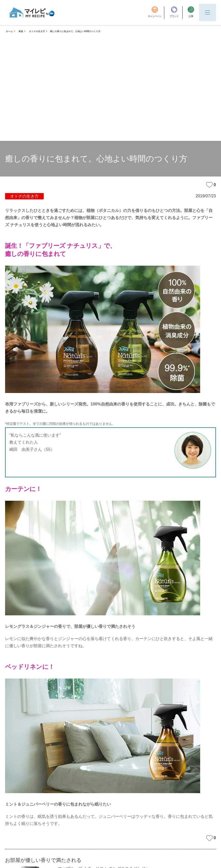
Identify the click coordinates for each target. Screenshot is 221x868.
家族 (21, 31)
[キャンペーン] (156, 13)
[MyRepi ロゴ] (32, 12)
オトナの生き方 (37, 31)
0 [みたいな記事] (211, 185)
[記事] (191, 13)
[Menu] (208, 12)
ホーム (9, 31)
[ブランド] (176, 13)
